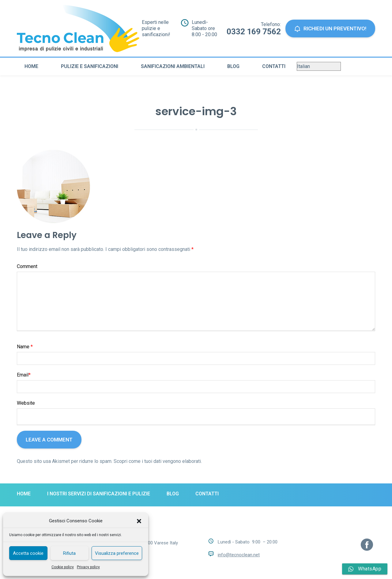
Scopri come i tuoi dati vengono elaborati (157, 461)
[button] (139, 521)
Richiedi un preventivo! (330, 29)
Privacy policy (88, 567)
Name (25, 347)
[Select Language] (319, 66)
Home (31, 66)
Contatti (274, 66)
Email (24, 375)
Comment (27, 266)
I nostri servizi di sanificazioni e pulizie (99, 494)
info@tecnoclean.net (239, 555)
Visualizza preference (117, 553)
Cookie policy (63, 567)
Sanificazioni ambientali (173, 66)
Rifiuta (69, 553)
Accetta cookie (28, 553)
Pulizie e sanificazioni (90, 66)
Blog (233, 66)
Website (26, 403)
